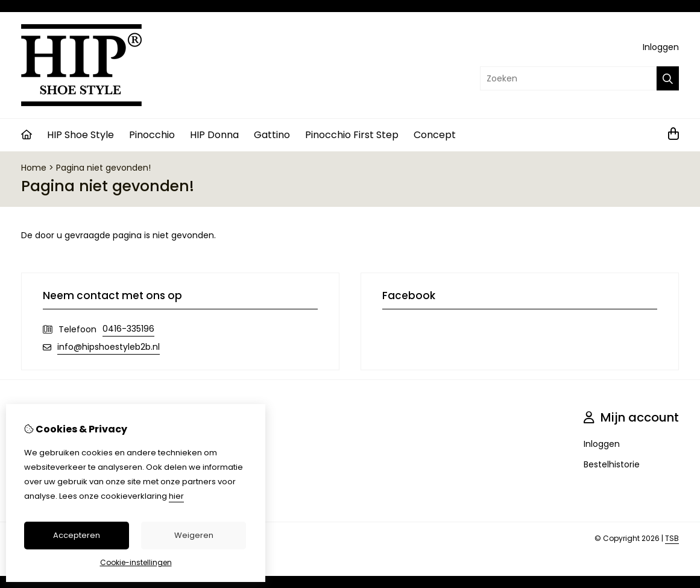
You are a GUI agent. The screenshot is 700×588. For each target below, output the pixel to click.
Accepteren (77, 535)
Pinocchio (152, 135)
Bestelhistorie (612, 464)
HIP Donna (214, 135)
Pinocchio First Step (352, 135)
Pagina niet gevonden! (103, 168)
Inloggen (661, 47)
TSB (672, 538)
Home (34, 168)
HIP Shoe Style (80, 135)
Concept (435, 135)
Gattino (272, 135)
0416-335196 (128, 329)
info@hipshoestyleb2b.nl (109, 347)
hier (176, 496)
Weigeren (194, 535)
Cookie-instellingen (136, 562)
